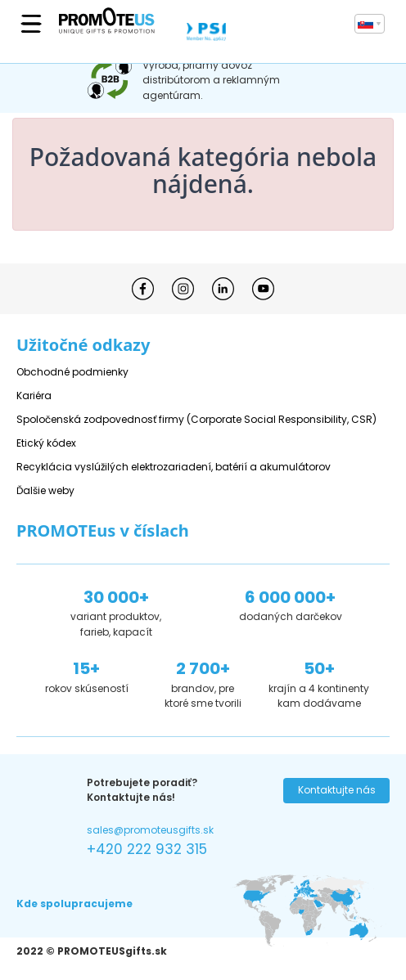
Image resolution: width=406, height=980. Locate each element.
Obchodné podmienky (72, 372)
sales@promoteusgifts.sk (150, 830)
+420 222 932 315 (147, 849)
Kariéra (34, 396)
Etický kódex (46, 443)
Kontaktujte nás (337, 790)
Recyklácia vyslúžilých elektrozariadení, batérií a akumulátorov (174, 467)
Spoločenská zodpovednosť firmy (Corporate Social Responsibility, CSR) (196, 419)
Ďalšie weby (45, 490)
